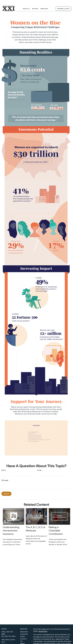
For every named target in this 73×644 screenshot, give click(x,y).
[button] (26, 4)
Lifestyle (23, 642)
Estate (22, 632)
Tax (21, 637)
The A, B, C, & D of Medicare (35, 525)
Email (39, 466)
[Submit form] (6, 490)
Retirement (24, 628)
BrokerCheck (43, 627)
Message (5, 476)
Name (4, 466)
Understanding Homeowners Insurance (11, 526)
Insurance (23, 635)
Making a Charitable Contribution (56, 526)
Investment (24, 630)
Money (23, 639)
